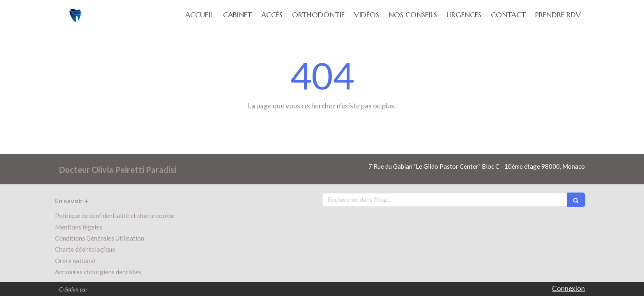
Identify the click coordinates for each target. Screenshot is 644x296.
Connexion (568, 288)
